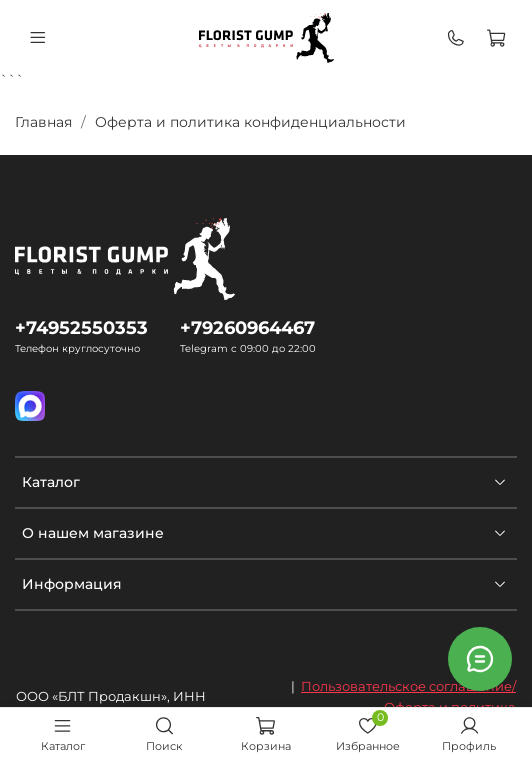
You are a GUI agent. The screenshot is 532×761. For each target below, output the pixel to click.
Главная (43, 122)
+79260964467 (247, 327)
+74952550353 (81, 327)
